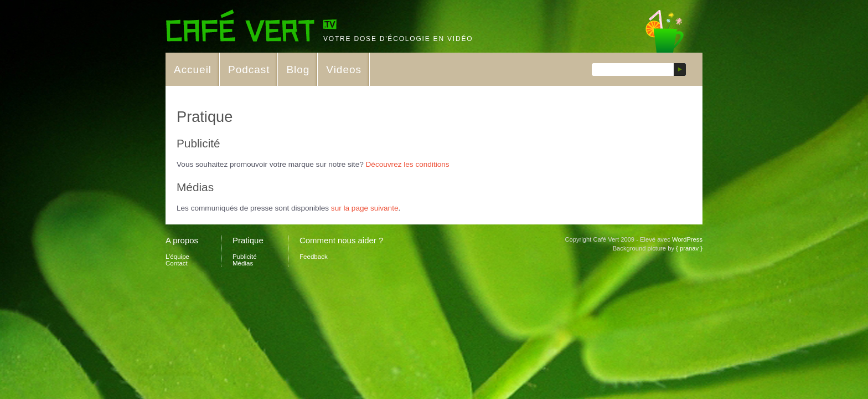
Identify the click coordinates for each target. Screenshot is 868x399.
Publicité (245, 257)
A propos (182, 240)
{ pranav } (689, 248)
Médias (243, 263)
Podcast (249, 70)
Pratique (248, 240)
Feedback (314, 257)
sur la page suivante (365, 208)
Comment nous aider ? (341, 240)
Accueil (193, 70)
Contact (177, 263)
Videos (344, 70)
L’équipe (177, 257)
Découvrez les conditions (408, 164)
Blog (298, 70)
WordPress (687, 239)
